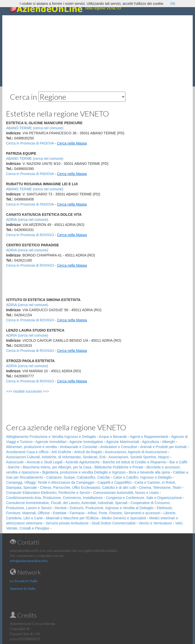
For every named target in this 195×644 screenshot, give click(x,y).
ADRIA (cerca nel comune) (27, 220)
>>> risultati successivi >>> (36, 391)
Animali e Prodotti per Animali (163, 447)
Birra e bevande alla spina (149, 472)
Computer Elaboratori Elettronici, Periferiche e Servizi (48, 493)
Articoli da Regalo (88, 452)
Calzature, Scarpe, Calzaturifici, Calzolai (78, 477)
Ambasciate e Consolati (79, 447)
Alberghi (168, 442)
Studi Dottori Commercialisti (114, 523)
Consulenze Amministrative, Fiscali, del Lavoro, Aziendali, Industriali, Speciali (67, 503)
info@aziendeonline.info (29, 561)
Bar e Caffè (178, 462)
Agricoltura (150, 442)
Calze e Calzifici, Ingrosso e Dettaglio (142, 477)
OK (173, 4)
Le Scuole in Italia (24, 581)
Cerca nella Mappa (72, 143)
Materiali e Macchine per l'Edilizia (72, 518)
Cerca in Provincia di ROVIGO (30, 235)
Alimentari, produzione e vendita (31, 447)
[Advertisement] (97, 51)
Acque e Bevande (113, 437)
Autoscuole (15, 462)
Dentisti (61, 508)
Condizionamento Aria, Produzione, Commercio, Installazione (54, 498)
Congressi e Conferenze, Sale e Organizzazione (144, 498)
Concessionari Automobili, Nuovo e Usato (126, 493)
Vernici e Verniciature (155, 523)
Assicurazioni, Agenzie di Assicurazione (136, 452)
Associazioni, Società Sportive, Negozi (139, 457)
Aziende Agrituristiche (83, 462)
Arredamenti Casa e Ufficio (27, 452)
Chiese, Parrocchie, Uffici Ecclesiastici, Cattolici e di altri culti (88, 488)
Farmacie (77, 513)
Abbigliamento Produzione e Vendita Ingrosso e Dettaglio (51, 437)
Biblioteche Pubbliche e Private (119, 467)
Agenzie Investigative (86, 442)
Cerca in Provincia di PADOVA (30, 143)
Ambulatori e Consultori (119, 447)
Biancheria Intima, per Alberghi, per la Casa (57, 467)
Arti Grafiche (61, 452)
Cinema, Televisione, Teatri (160, 488)
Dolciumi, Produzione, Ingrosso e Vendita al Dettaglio (112, 508)
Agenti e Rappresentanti (149, 437)
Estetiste (60, 513)
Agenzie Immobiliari (51, 442)
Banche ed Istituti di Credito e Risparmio (135, 462)
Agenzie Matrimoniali (123, 442)
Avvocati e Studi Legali (45, 462)
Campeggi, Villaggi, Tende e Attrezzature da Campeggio (50, 482)
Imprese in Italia (23, 588)
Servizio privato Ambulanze (67, 523)
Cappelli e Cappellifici (115, 482)
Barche (14, 467)
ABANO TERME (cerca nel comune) (35, 159)
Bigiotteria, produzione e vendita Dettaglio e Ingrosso (84, 472)
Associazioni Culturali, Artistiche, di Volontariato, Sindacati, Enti (56, 457)
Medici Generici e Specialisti (124, 518)
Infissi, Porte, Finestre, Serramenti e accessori (124, 513)
